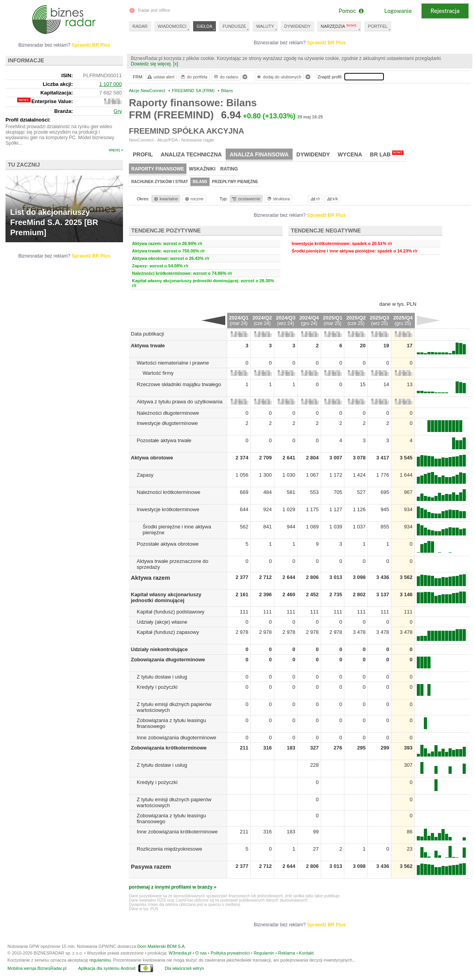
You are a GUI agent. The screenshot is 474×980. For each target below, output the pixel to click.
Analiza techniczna (191, 154)
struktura (278, 199)
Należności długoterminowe (168, 413)
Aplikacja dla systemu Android (107, 968)
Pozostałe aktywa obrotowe (168, 544)
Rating (229, 169)
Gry (118, 111)
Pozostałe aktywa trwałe (164, 440)
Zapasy (145, 475)
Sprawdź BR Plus (327, 43)
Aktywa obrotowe (152, 458)
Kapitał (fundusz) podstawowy (171, 612)
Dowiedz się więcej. (151, 64)
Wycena (350, 154)
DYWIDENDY (298, 26)
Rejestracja (445, 11)
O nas (201, 953)
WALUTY (265, 26)
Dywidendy (313, 154)
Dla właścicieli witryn (185, 968)
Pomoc (351, 11)
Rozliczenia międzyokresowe (169, 849)
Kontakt (306, 953)
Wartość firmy (158, 373)
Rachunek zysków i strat (160, 182)
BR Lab (387, 154)
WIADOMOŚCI (172, 26)
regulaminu (100, 960)
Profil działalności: (28, 120)
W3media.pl (180, 953)
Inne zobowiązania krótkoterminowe (177, 832)
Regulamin (264, 953)
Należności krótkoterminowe (169, 492)
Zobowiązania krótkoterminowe (169, 748)
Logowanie (398, 11)
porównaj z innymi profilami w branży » (173, 887)
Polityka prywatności (230, 953)
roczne (194, 199)
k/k (332, 199)
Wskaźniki (202, 169)
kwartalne (166, 199)
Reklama (287, 953)
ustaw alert (160, 77)
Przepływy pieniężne (235, 182)
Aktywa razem (150, 578)
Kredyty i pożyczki (157, 687)
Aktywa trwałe (148, 346)
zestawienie (246, 199)
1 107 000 (110, 84)
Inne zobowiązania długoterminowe (176, 738)
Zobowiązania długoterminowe (168, 660)
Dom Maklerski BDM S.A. (161, 946)
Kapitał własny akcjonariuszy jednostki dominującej (166, 597)
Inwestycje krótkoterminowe (168, 509)
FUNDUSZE (234, 26)
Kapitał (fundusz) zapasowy (168, 632)
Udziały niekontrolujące (159, 649)
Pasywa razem (151, 867)
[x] (176, 64)
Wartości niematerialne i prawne (173, 363)
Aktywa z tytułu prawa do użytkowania (180, 402)
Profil (143, 154)
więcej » (116, 150)
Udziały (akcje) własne (162, 622)
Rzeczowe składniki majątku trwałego (179, 384)
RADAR (140, 26)
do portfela (194, 77)
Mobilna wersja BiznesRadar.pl (37, 968)
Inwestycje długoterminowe (167, 423)
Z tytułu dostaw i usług (162, 677)
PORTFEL (378, 26)
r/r (315, 199)
